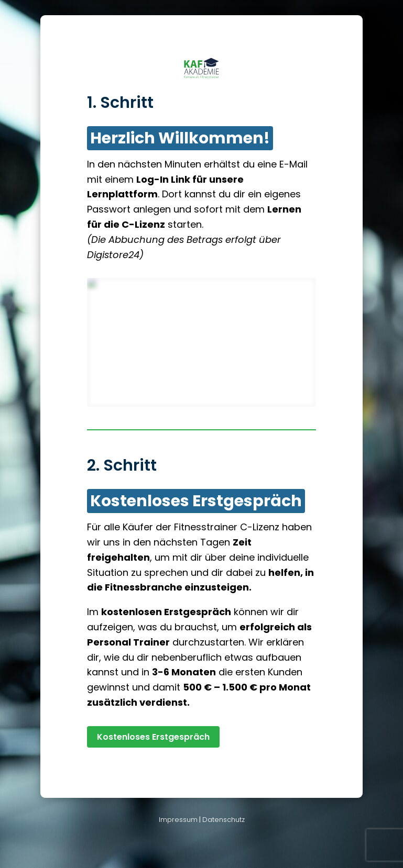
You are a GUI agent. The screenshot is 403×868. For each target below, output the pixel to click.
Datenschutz (224, 820)
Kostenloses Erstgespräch (153, 737)
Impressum (178, 820)
